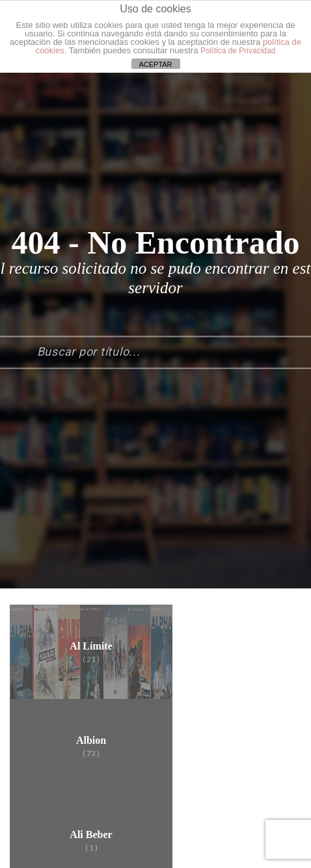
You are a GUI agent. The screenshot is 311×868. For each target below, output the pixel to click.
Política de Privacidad (238, 51)
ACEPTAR (155, 64)
